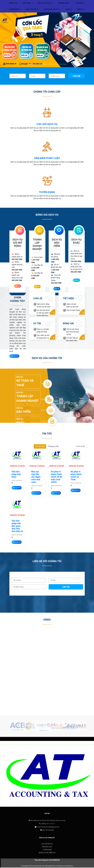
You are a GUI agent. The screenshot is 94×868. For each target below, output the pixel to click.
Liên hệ (76, 76)
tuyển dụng (47, 193)
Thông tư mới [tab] (53, 447)
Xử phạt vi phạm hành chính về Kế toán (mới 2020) (57, 477)
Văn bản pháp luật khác (16, 475)
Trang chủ (11, 3)
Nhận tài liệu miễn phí (47, 853)
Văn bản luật (47, 847)
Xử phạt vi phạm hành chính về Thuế (76, 476)
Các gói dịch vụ (47, 844)
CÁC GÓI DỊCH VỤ (47, 125)
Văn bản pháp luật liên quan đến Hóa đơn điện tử (17, 526)
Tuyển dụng (47, 850)
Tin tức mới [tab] (40, 447)
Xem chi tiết (80, 447)
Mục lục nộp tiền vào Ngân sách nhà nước (36, 477)
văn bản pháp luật (47, 159)
